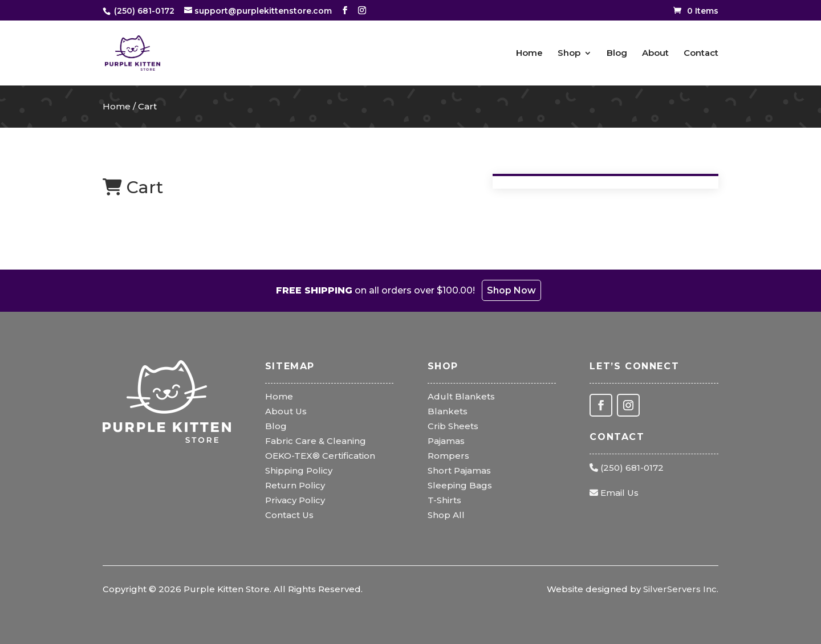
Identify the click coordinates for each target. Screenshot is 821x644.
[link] (142, 11)
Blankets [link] (448, 411)
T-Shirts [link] (444, 500)
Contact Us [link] (289, 515)
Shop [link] (569, 54)
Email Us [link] (614, 493)
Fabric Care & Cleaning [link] (316, 441)
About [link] (655, 54)
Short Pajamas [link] (459, 470)
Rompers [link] (448, 456)
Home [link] (529, 54)
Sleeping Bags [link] (460, 485)
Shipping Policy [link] (299, 470)
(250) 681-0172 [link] (627, 468)
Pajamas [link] (446, 441)
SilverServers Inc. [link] (681, 589)
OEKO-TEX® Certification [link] (320, 456)
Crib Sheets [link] (453, 426)
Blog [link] (617, 54)
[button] (345, 11)
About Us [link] (286, 411)
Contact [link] (701, 54)
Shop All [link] (446, 515)
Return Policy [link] (295, 485)
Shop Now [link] (511, 290)
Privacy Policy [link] (295, 500)
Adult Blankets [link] (461, 396)
